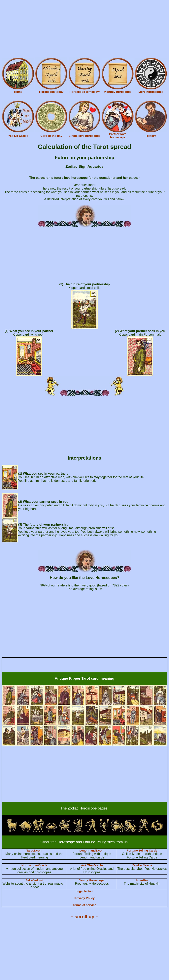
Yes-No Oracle (142, 865)
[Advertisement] (84, 29)
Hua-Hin (142, 880)
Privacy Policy (84, 898)
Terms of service (84, 905)
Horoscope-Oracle (34, 865)
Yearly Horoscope (92, 880)
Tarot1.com (34, 850)
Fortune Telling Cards (142, 850)
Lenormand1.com (92, 850)
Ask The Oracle (92, 865)
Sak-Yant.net (34, 880)
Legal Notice (84, 891)
